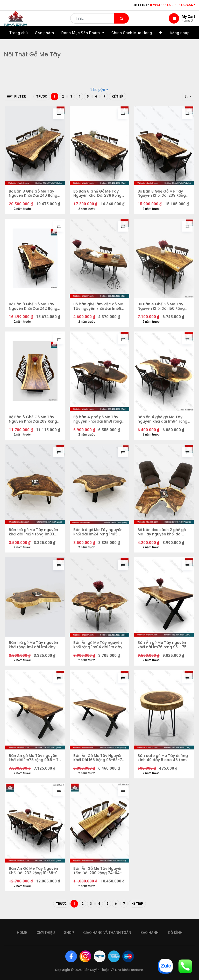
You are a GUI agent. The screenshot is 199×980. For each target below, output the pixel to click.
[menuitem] (19, 41)
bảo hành (150, 933)
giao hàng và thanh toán (107, 933)
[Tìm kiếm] (121, 22)
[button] (161, 41)
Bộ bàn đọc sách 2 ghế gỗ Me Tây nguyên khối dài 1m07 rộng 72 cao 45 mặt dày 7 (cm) (162, 534)
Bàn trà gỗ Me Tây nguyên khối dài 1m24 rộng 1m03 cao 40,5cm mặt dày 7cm (34, 534)
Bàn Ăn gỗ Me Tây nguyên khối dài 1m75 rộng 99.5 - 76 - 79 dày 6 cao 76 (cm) (34, 760)
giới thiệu (46, 933)
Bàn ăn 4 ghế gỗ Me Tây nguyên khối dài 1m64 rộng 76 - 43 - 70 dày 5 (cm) (163, 420)
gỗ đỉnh (175, 933)
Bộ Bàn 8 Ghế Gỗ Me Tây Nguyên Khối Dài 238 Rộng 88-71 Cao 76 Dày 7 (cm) (98, 194)
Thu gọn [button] (98, 89)
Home (22, 933)
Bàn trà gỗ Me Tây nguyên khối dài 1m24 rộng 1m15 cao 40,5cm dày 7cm (98, 534)
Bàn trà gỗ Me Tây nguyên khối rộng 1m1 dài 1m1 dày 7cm (34, 647)
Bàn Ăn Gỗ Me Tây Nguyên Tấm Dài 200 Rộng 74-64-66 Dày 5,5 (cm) (98, 874)
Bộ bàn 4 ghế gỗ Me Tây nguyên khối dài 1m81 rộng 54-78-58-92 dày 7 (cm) (98, 420)
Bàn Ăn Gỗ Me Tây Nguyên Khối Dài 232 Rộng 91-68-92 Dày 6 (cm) (35, 874)
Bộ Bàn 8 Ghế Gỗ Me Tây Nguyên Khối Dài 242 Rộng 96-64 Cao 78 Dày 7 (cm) (33, 307)
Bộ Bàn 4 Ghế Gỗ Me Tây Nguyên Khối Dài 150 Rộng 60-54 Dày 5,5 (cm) (161, 307)
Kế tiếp (118, 97)
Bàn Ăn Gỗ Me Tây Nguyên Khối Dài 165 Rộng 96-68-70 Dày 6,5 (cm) (99, 760)
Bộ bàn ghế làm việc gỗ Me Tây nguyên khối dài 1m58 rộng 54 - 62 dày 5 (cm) (98, 307)
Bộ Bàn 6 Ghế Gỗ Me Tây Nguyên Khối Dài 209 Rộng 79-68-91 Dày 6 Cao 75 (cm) (33, 420)
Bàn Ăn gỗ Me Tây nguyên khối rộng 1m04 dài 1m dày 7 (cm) (98, 647)
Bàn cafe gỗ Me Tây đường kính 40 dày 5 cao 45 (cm (163, 760)
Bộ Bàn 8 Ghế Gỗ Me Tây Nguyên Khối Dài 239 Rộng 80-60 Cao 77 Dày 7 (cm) (162, 194)
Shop (69, 933)
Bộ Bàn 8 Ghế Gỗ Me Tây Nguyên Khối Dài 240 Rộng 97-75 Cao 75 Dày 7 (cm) (33, 194)
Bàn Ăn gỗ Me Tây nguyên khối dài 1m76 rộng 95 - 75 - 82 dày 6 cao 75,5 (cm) (162, 647)
